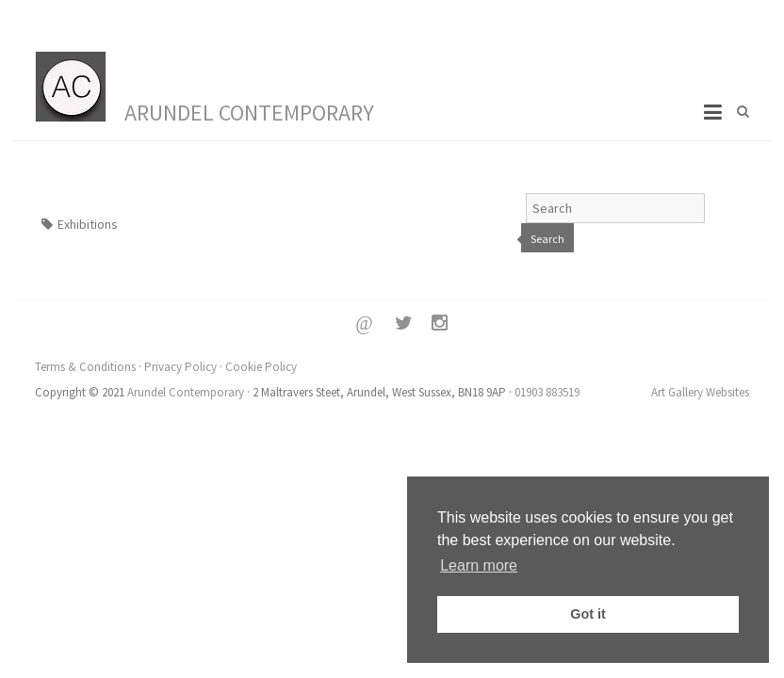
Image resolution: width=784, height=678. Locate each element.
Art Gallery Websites (700, 392)
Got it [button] (588, 614)
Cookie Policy (261, 367)
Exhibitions (88, 224)
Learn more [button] (479, 565)
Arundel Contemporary (249, 113)
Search (547, 239)
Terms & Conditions (85, 367)
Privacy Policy (180, 367)
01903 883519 (547, 392)
